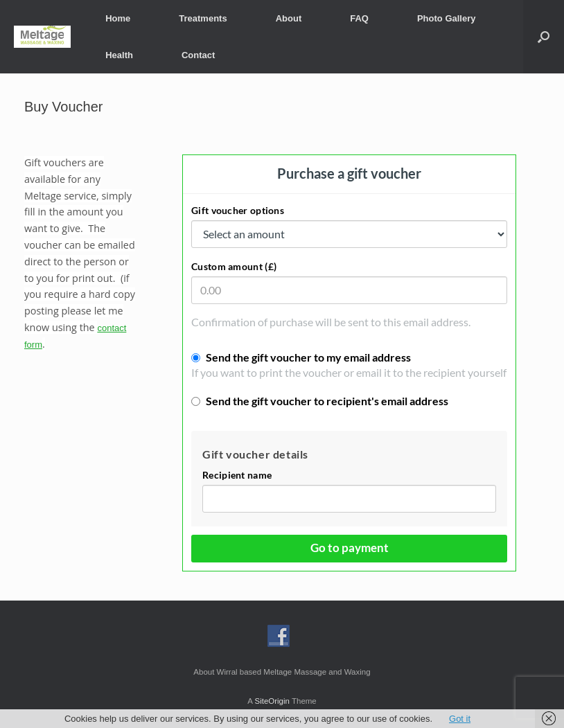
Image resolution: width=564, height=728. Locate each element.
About (289, 18)
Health (119, 55)
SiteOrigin (272, 701)
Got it (460, 719)
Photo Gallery (447, 18)
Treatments (203, 18)
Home (118, 18)
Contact (198, 55)
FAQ (359, 18)
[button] (544, 37)
